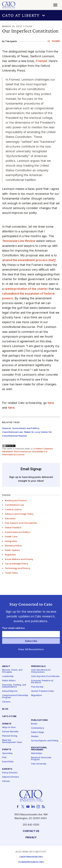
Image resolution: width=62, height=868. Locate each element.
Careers (6, 702)
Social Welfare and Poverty (19, 559)
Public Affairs (9, 681)
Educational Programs (39, 749)
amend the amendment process (29, 260)
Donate (7, 724)
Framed (41, 61)
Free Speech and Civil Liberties (21, 523)
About (6, 666)
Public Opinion (12, 550)
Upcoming (7, 753)
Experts (7, 769)
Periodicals (38, 666)
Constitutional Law (15, 505)
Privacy (31, 838)
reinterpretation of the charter (26, 289)
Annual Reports (10, 691)
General (7, 428)
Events (7, 750)
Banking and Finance (16, 500)
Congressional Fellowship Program (15, 697)
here (51, 403)
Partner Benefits (10, 732)
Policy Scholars (10, 773)
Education (10, 519)
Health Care (11, 537)
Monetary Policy (13, 546)
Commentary (38, 728)
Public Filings (38, 732)
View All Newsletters (31, 649)
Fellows (6, 781)
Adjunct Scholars (11, 777)
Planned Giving (10, 736)
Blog (5, 709)
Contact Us (31, 831)
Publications (40, 720)
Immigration (11, 541)
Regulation (10, 555)
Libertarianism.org (31, 857)
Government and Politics (18, 532)
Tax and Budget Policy (16, 564)
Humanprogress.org (31, 862)
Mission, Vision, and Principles (12, 671)
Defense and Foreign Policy (19, 514)
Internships (37, 753)
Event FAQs (8, 762)
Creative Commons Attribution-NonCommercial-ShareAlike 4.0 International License (28, 451)
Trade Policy (11, 573)
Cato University (39, 764)
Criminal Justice (13, 509)
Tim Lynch (11, 41)
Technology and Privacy (17, 568)
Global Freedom (13, 528)
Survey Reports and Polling (45, 741)
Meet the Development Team (12, 741)
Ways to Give (9, 727)
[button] (31, 15)
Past (4, 757)
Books (34, 724)
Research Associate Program (41, 759)
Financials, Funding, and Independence (14, 686)
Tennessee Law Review (19, 241)
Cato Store (9, 716)
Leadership (8, 676)
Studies (35, 736)
